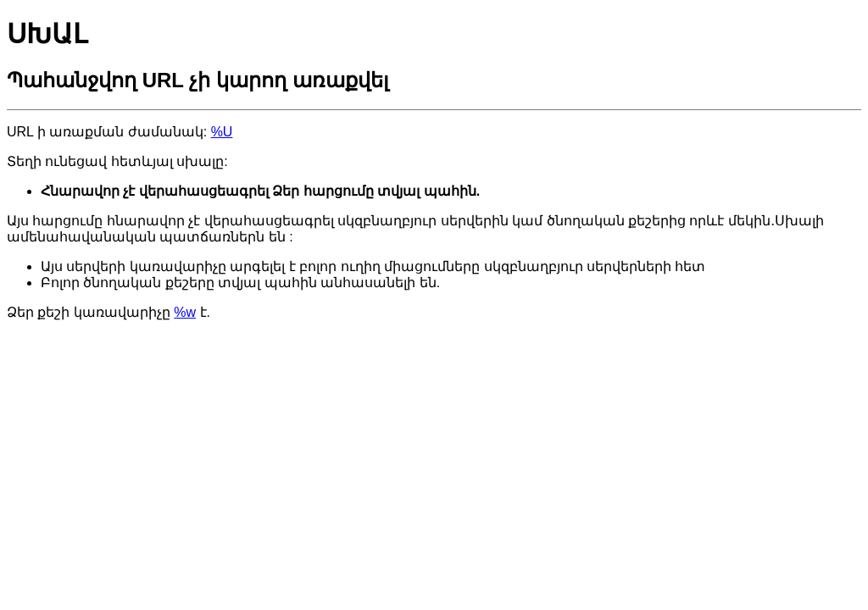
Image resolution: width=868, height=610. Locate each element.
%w (185, 312)
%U (222, 132)
